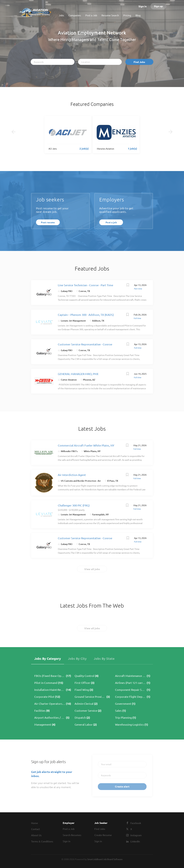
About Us (36, 835)
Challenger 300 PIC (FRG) (74, 505)
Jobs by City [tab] (77, 659)
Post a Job (69, 829)
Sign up (158, 6)
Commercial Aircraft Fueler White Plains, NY (86, 445)
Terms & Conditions (42, 841)
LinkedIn (135, 841)
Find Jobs (139, 62)
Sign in (143, 6)
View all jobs (92, 569)
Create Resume (103, 835)
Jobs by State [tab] (104, 659)
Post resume (48, 222)
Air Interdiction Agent (72, 475)
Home (35, 823)
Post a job (111, 222)
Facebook (136, 823)
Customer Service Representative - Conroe (85, 344)
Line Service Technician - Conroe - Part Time (86, 285)
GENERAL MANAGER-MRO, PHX (78, 374)
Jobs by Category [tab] (48, 659)
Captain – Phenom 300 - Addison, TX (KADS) (86, 315)
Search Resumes (72, 835)
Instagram (136, 835)
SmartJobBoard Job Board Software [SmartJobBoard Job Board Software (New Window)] (105, 859)
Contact (35, 829)
